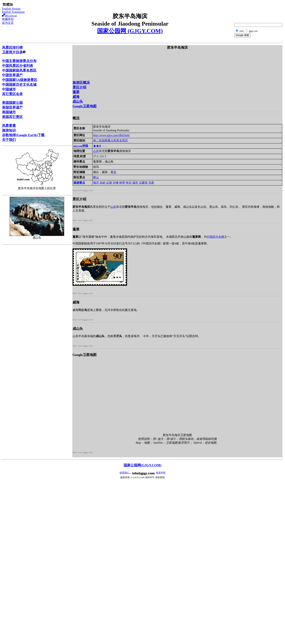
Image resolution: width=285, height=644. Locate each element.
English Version (11, 9)
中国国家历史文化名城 (19, 85)
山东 (96, 151)
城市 (135, 183)
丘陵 (109, 183)
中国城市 (9, 89)
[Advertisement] (265, 10)
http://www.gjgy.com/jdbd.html (111, 135)
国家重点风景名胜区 (115, 140)
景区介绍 (79, 87)
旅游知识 (9, 130)
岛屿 (103, 183)
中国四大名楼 (215, 237)
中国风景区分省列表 (18, 66)
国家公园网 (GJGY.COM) (130, 31)
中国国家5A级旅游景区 (20, 80)
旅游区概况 (81, 83)
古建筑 (143, 183)
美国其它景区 (12, 117)
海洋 (96, 183)
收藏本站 (8, 19)
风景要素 (9, 126)
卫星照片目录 (14, 52)
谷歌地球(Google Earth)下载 (23, 135)
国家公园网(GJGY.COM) (142, 465)
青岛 (113, 172)
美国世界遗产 (12, 107)
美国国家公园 (12, 103)
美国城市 (9, 112)
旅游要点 (79, 183)
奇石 (129, 183)
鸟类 (151, 183)
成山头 (78, 101)
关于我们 (9, 140)
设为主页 (8, 23)
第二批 (97, 140)
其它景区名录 (12, 94)
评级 (81, 146)
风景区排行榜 (12, 47)
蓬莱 (76, 92)
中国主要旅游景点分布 (19, 61)
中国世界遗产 (12, 75)
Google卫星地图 (85, 106)
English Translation (13, 12)
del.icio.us (11, 16)
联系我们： (126, 473)
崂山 (96, 177)
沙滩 (116, 183)
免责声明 (161, 473)
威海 (76, 97)
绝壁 (122, 183)
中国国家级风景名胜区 (19, 70)
